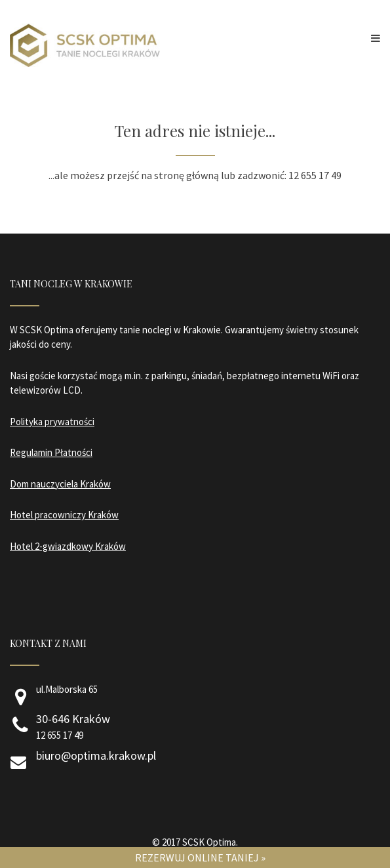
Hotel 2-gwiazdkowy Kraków (68, 546)
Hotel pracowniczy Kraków (64, 515)
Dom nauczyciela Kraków (60, 484)
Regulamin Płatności (51, 452)
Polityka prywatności (52, 422)
